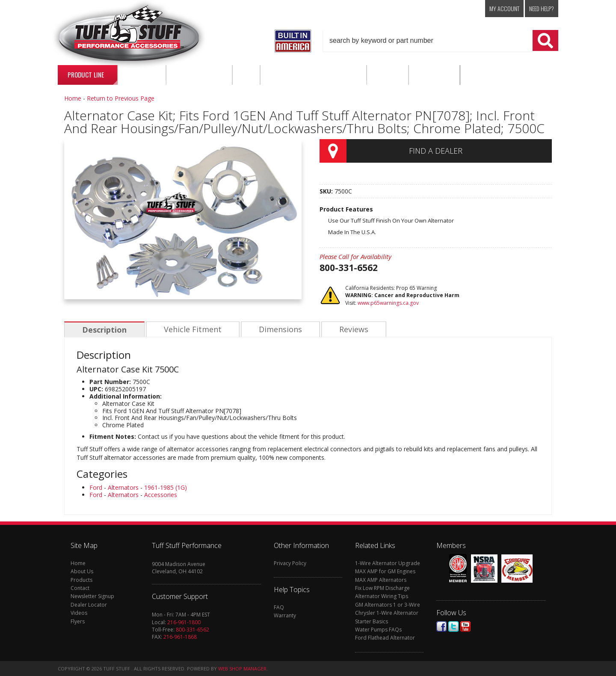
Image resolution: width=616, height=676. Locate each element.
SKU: (327, 191)
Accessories (161, 495)
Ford (96, 487)
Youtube (465, 627)
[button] (441, 41)
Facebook (441, 627)
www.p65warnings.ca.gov (388, 303)
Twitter (453, 627)
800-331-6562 (192, 630)
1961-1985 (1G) (166, 487)
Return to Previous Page (121, 98)
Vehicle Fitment (191, 330)
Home (73, 98)
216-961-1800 (184, 622)
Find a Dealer (436, 151)
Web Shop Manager (242, 669)
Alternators (123, 487)
